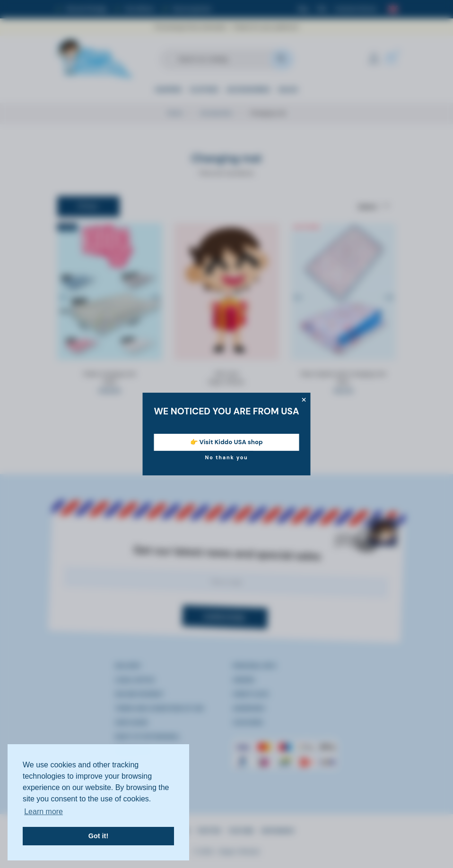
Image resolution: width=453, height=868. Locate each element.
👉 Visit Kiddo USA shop (226, 442)
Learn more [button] (44, 812)
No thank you (226, 457)
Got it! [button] (98, 836)
